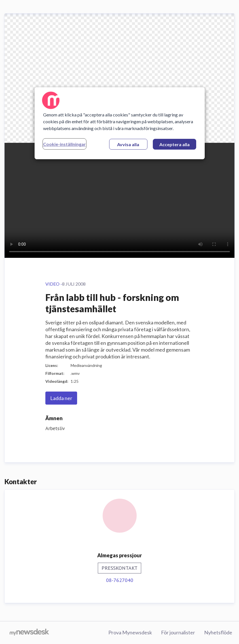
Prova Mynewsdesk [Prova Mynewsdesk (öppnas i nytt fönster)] (130, 632)
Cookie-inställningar (64, 144)
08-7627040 (120, 580)
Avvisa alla (128, 144)
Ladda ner (61, 398)
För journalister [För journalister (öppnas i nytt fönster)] (178, 632)
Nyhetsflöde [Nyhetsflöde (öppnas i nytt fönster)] (218, 632)
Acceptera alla (175, 144)
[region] (120, 123)
